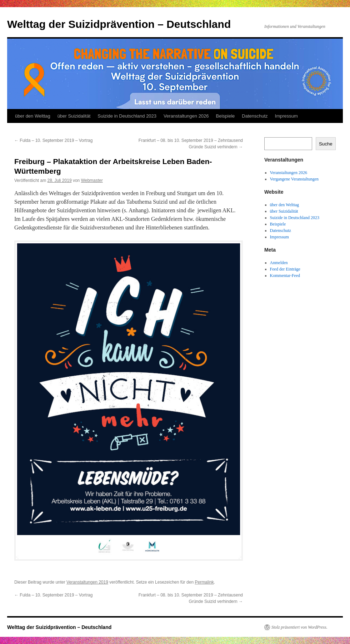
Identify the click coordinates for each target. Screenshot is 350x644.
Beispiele (226, 116)
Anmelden (279, 263)
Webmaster (92, 180)
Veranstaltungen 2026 (186, 116)
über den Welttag (33, 116)
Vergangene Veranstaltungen (294, 179)
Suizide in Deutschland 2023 (127, 116)
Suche (326, 144)
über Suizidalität (74, 116)
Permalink (204, 582)
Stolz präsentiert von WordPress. (299, 627)
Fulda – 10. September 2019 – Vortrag (53, 140)
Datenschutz (255, 116)
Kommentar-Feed (285, 276)
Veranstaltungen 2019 (87, 582)
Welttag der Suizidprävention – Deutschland (119, 24)
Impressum (286, 116)
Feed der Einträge (285, 269)
